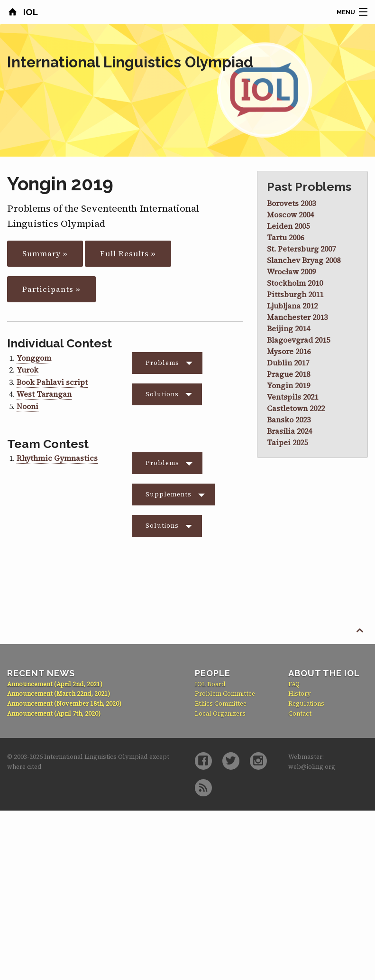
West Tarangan (44, 394)
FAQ (294, 684)
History (300, 694)
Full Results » (128, 253)
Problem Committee (225, 694)
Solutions (162, 394)
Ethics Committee (221, 704)
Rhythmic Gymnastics (57, 458)
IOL (29, 12)
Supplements (169, 494)
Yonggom (34, 358)
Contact (300, 714)
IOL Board (210, 684)
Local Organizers (220, 714)
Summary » (45, 253)
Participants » (51, 289)
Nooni (27, 406)
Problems (162, 363)
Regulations (306, 704)
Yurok (27, 370)
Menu (346, 12)
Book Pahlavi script (52, 382)
